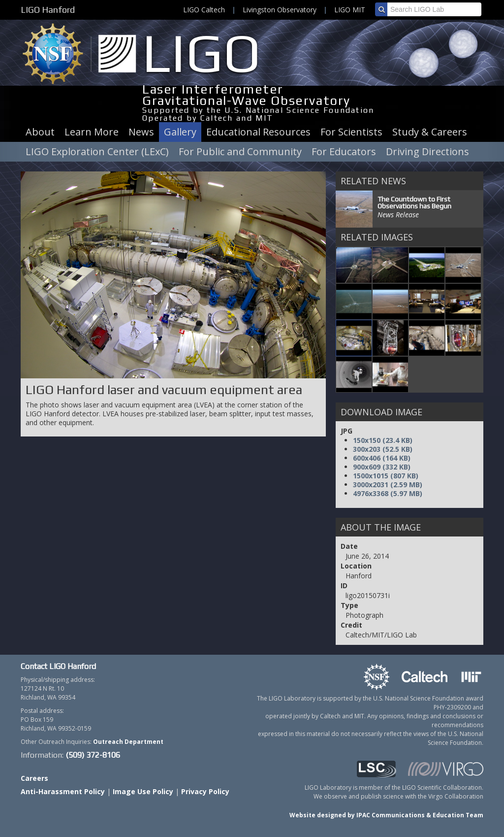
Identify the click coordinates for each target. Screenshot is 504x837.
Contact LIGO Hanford (58, 666)
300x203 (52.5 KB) (383, 449)
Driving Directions (427, 151)
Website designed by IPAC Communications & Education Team (386, 815)
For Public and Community (240, 151)
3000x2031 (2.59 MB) (388, 485)
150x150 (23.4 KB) (383, 440)
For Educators (344, 151)
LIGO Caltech (204, 10)
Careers (34, 778)
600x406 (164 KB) (382, 458)
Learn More (92, 132)
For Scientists (351, 132)
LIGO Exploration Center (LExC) (97, 151)
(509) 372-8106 (93, 755)
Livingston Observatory (280, 10)
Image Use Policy (143, 791)
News (141, 132)
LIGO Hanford (48, 10)
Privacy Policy (205, 791)
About (40, 132)
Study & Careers (430, 132)
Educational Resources (258, 132)
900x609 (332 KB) (382, 467)
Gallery (180, 132)
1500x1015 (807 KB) (386, 476)
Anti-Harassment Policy (63, 791)
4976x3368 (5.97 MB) (388, 493)
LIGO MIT (350, 10)
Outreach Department (128, 742)
